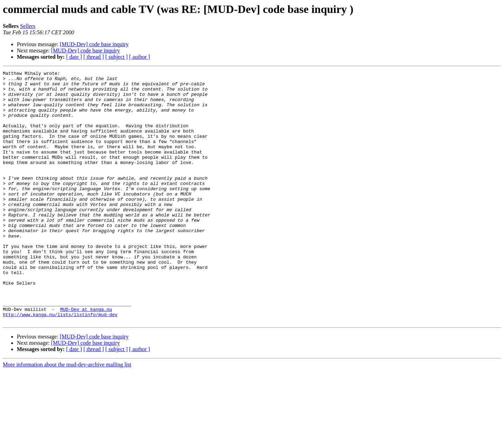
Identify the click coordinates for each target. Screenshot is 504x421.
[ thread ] (94, 57)
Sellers (28, 26)
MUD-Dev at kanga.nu (86, 357)
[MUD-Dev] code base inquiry (94, 44)
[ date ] (74, 57)
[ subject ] (117, 57)
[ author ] (140, 57)
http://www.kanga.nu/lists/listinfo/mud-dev (60, 364)
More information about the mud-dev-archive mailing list (67, 415)
